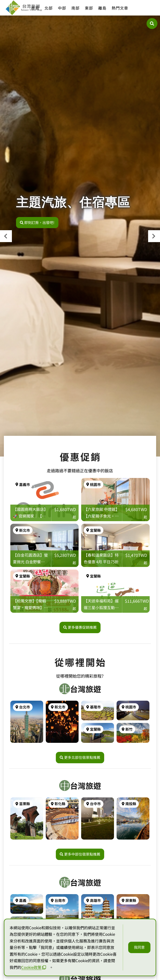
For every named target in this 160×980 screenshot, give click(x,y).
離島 (102, 8)
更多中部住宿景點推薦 (80, 854)
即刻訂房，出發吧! (37, 222)
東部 (89, 8)
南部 (75, 8)
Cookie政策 (34, 967)
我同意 (139, 947)
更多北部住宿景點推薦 (80, 757)
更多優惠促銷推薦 (80, 627)
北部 (49, 8)
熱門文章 (120, 8)
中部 (62, 8)
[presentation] (6, 236)
